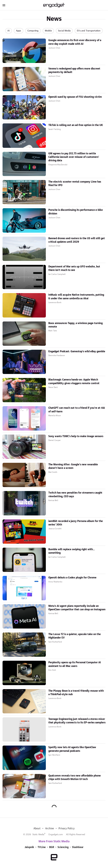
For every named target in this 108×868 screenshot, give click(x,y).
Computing (33, 31)
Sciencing (63, 847)
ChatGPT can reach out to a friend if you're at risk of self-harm (77, 410)
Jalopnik (29, 847)
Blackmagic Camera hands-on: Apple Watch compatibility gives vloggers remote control (74, 381)
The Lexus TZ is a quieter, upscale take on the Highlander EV (75, 636)
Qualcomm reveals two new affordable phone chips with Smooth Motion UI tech (75, 777)
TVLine (42, 847)
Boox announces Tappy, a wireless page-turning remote (75, 325)
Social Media (64, 31)
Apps (19, 31)
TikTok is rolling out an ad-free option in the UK (76, 125)
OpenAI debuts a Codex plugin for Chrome (72, 578)
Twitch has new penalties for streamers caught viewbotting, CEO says (75, 495)
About (37, 829)
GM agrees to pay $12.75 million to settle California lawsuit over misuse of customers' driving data (74, 157)
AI (8, 31)
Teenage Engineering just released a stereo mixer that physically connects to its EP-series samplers (77, 721)
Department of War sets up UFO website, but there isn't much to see (74, 268)
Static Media (38, 835)
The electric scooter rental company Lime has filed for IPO (75, 183)
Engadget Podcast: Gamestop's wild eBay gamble (77, 351)
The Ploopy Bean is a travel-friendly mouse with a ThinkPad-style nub (76, 693)
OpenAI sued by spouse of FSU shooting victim (75, 97)
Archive (49, 829)
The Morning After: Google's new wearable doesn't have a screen (73, 466)
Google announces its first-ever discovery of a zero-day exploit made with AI (75, 42)
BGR (52, 847)
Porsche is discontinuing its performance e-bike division (76, 212)
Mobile (48, 31)
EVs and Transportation (89, 31)
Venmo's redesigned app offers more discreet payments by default (74, 70)
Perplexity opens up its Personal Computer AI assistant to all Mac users (75, 664)
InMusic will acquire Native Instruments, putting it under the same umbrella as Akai (76, 297)
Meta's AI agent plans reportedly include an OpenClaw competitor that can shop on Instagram (77, 608)
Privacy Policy (67, 829)
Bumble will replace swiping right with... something (72, 551)
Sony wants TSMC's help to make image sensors (76, 436)
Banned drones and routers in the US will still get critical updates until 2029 (77, 240)
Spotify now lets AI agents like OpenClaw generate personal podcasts (72, 749)
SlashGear (78, 847)
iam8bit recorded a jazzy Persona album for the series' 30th (76, 523)
